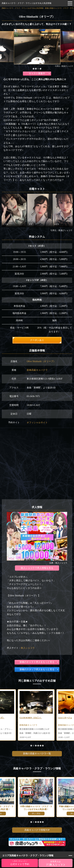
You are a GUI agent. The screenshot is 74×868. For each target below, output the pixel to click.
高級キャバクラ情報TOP (37, 830)
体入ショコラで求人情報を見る (37, 568)
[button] (34, 69)
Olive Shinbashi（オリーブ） (41, 361)
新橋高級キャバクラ (37, 370)
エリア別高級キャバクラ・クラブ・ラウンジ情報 (28, 856)
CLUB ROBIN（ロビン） (31, 718)
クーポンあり (37, 340)
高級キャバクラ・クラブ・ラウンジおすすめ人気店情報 (27, 3)
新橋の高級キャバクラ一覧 (37, 754)
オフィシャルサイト (37, 423)
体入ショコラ (28, 648)
